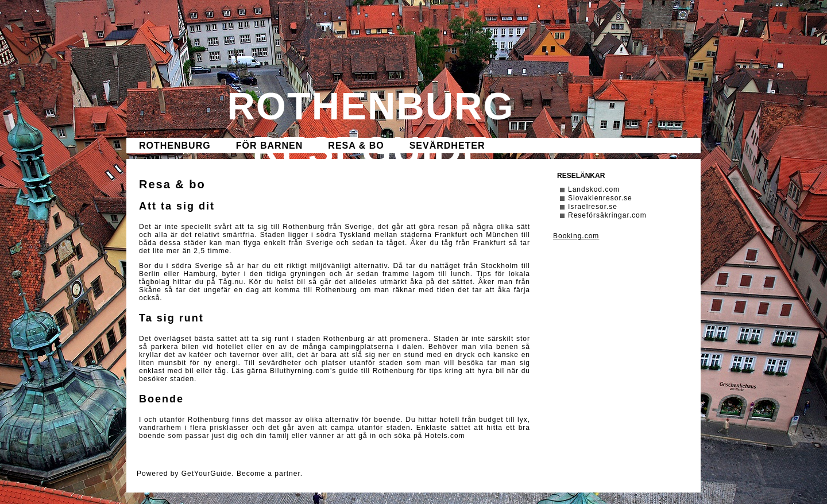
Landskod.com (594, 189)
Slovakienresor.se (600, 198)
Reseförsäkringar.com (607, 215)
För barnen (270, 146)
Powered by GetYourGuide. (186, 474)
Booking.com (576, 236)
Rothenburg (175, 146)
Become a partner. (270, 474)
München (502, 235)
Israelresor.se (593, 207)
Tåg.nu (231, 282)
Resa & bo (356, 146)
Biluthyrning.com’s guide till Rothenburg (342, 371)
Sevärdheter (447, 146)
